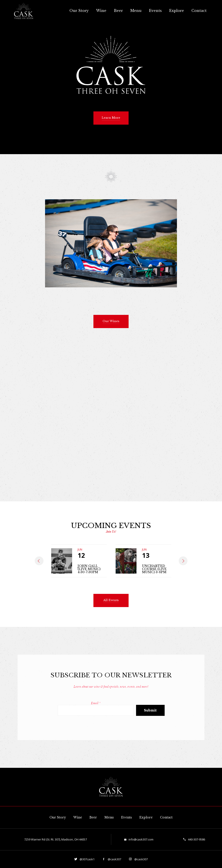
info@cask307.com (141, 839)
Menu (136, 11)
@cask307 (114, 859)
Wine (101, 11)
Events (155, 11)
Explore (177, 11)
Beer (118, 11)
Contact (199, 11)
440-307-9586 (197, 839)
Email (96, 703)
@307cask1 (87, 859)
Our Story (79, 11)
